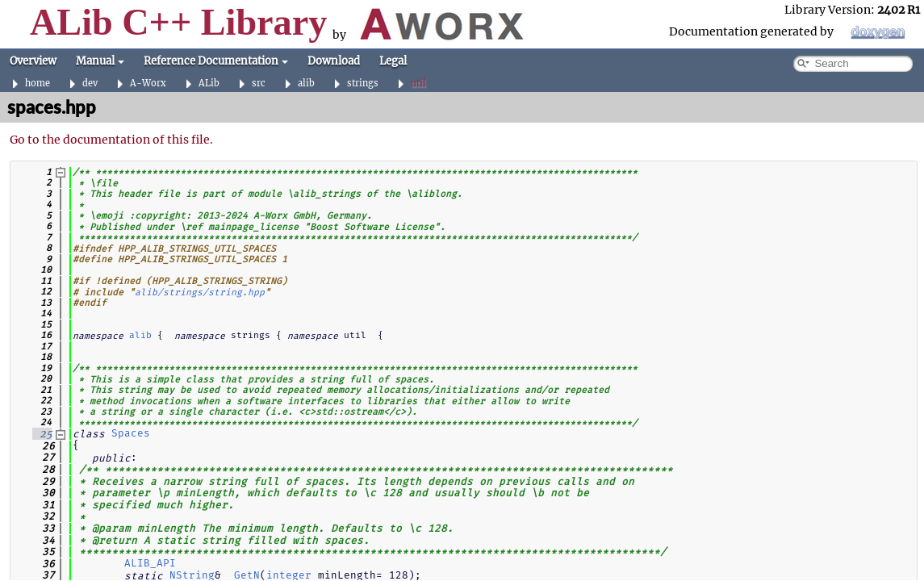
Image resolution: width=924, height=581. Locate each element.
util (418, 84)
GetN (247, 575)
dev (90, 84)
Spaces (131, 433)
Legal (393, 61)
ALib (209, 84)
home (38, 84)
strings (363, 84)
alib (306, 84)
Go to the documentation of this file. (111, 140)
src (259, 84)
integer (289, 575)
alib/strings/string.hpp (200, 291)
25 (42, 434)
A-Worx (148, 84)
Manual (100, 61)
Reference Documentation (216, 61)
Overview (33, 61)
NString (192, 575)
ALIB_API (150, 563)
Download (334, 61)
